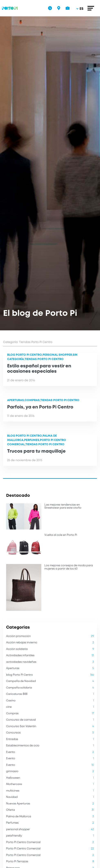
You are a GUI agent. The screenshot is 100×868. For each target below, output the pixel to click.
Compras (32, 400)
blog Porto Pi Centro (25, 355)
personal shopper (57, 355)
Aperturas (16, 400)
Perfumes (32, 440)
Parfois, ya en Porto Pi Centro (40, 407)
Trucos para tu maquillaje (36, 451)
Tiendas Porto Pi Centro (44, 359)
